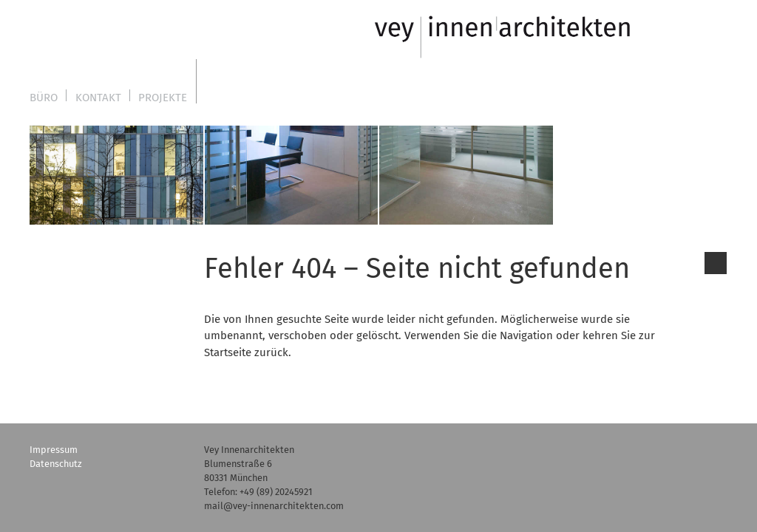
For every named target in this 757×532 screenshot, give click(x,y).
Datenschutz (56, 464)
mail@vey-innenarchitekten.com (274, 506)
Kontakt (98, 98)
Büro (44, 98)
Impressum (54, 450)
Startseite (228, 352)
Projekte (163, 98)
